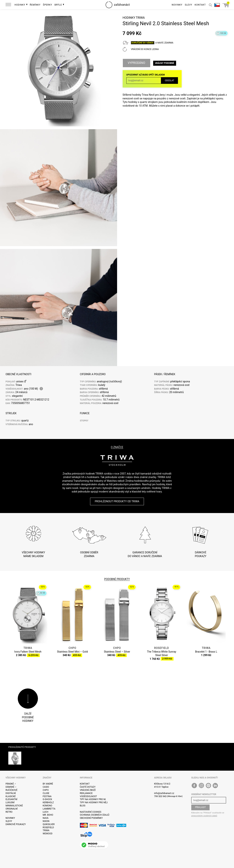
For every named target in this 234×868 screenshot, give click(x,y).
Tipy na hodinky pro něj (94, 802)
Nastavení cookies (91, 812)
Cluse (46, 793)
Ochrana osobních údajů (95, 815)
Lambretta (49, 809)
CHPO (46, 790)
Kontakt (85, 784)
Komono (47, 806)
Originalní (12, 809)
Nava (46, 818)
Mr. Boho (48, 815)
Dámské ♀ (11, 787)
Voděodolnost (88, 796)
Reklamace (86, 793)
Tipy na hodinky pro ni (93, 799)
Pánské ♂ (11, 784)
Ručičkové (11, 790)
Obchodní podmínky (91, 818)
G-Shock (47, 799)
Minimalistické (14, 806)
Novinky (10, 818)
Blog (83, 806)
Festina (47, 796)
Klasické (11, 796)
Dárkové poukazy (16, 824)
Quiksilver (49, 824)
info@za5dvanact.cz (164, 793)
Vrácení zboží (88, 790)
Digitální (11, 793)
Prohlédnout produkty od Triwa (117, 501)
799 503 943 (160, 796)
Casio (46, 787)
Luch (46, 812)
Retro (9, 812)
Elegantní (11, 799)
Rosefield (48, 827)
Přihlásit (200, 807)
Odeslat (170, 81)
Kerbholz (48, 802)
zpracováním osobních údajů (204, 816)
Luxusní (10, 802)
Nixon (46, 821)
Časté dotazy (88, 787)
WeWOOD (48, 834)
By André (48, 784)
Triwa (140, 18)
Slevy (9, 821)
